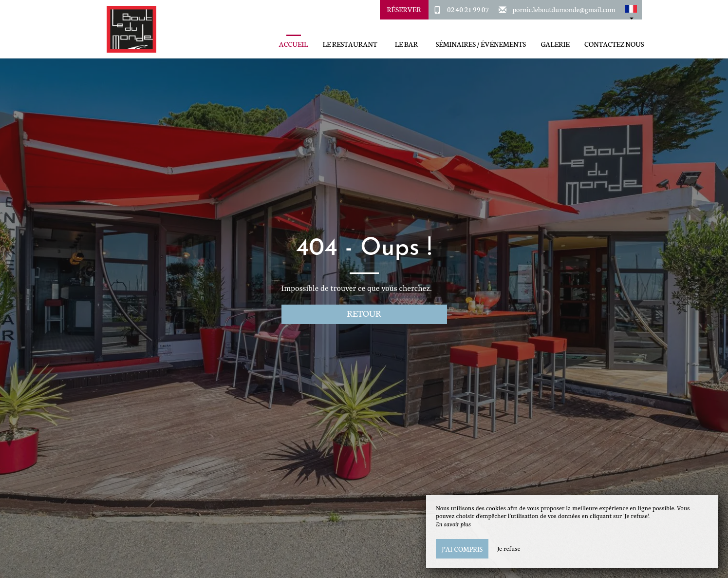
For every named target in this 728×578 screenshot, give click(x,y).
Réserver (404, 9)
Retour (364, 313)
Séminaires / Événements (481, 44)
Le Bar (406, 44)
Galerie (555, 44)
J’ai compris (462, 549)
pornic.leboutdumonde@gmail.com (564, 9)
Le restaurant (350, 44)
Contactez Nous (614, 44)
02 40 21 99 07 (468, 9)
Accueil (293, 44)
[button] (631, 10)
